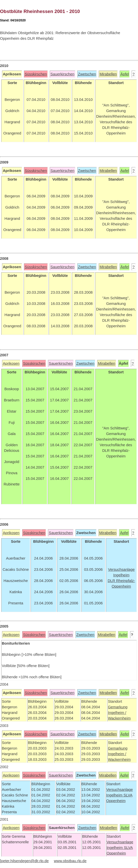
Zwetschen (87, 74)
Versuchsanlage (119, 790)
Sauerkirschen (62, 74)
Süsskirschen (36, 74)
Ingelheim (115, 795)
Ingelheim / (117, 713)
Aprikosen (11, 363)
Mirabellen (108, 74)
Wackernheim (119, 718)
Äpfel (125, 74)
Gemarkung (118, 707)
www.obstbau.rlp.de (70, 861)
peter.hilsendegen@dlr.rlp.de (25, 861)
